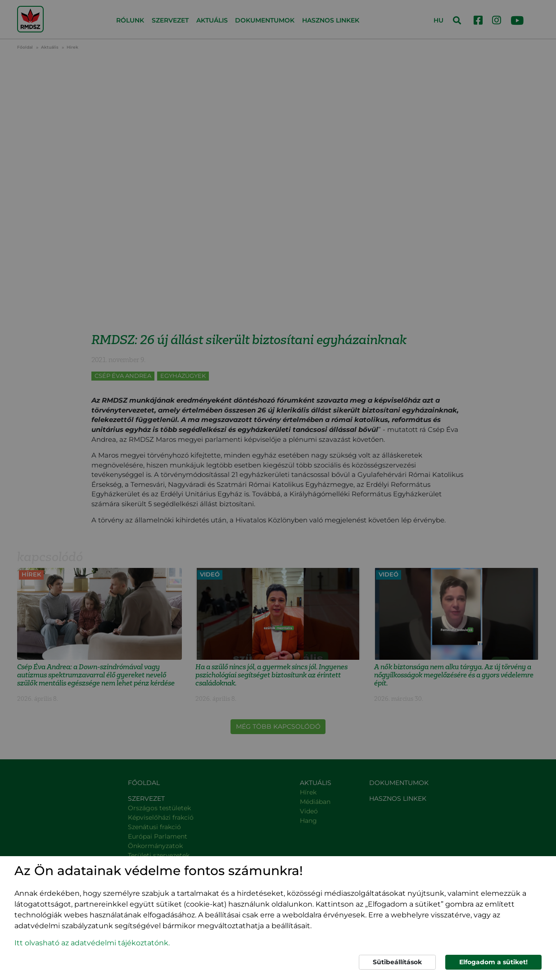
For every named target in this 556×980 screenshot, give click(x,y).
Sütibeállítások (397, 962)
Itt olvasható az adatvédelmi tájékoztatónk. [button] (92, 943)
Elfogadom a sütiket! (493, 962)
